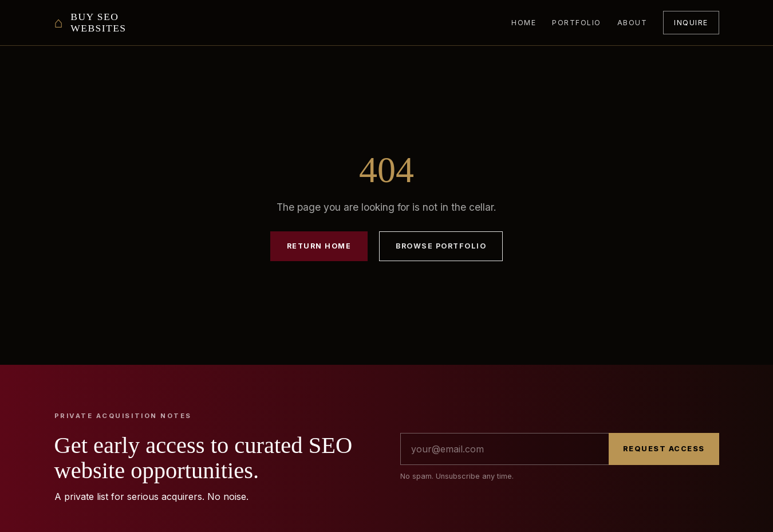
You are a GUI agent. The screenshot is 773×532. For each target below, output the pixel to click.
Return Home (319, 246)
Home (524, 23)
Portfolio (576, 23)
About (632, 23)
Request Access (664, 449)
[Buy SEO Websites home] (90, 23)
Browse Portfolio (441, 246)
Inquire (691, 23)
